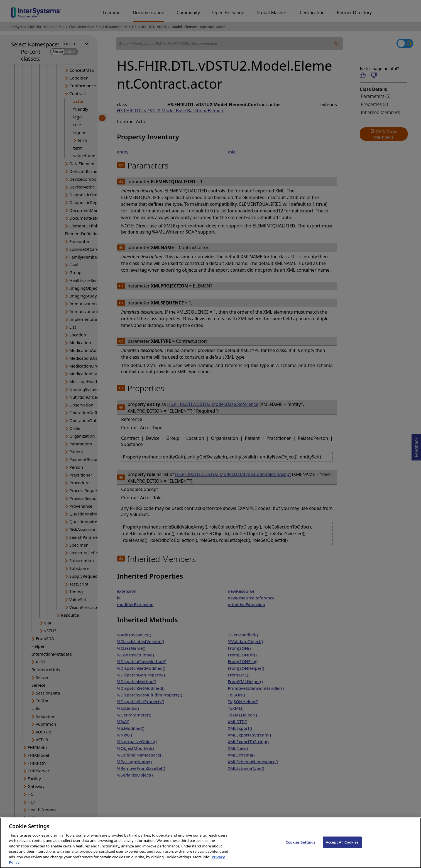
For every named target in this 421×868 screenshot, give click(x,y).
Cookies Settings (301, 848)
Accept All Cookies (342, 848)
